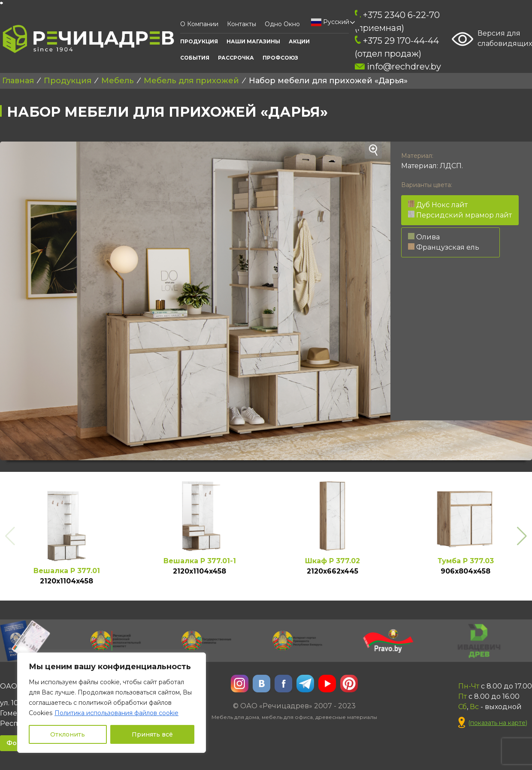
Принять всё (152, 734)
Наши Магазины (253, 41)
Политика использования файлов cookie (116, 713)
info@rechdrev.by (398, 66)
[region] (112, 703)
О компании (199, 24)
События (195, 58)
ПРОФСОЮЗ (280, 58)
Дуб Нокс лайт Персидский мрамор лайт (460, 210)
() (493, 723)
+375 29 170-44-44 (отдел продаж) (397, 47)
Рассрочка (236, 58)
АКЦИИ (299, 41)
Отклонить (68, 734)
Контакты (242, 24)
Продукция (199, 41)
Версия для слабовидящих (492, 39)
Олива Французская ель (444, 242)
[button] (522, 536)
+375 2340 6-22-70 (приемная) (397, 21)
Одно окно (282, 24)
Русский (330, 22)
